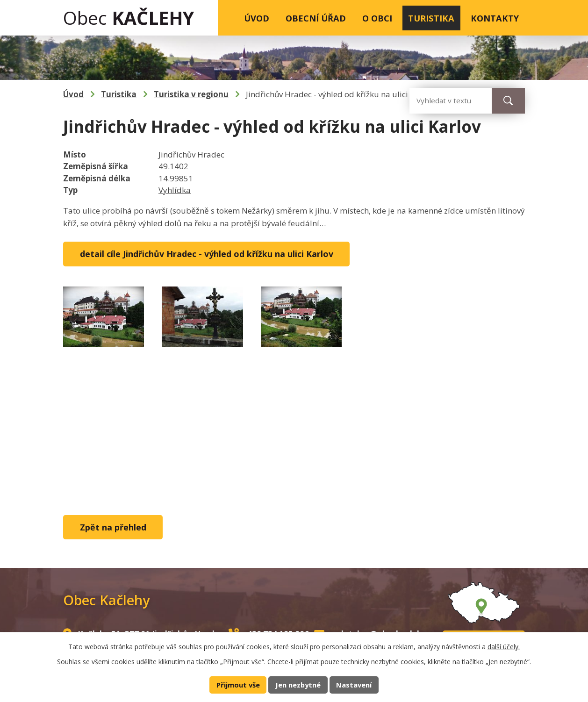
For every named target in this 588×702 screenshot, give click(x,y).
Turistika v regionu (191, 94)
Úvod (257, 18)
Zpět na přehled (113, 527)
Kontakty (495, 18)
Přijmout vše (238, 685)
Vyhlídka (175, 190)
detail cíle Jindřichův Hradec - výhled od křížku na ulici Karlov (207, 254)
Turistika (431, 18)
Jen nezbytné (298, 685)
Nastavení (354, 685)
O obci (377, 18)
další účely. (504, 647)
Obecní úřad (316, 18)
